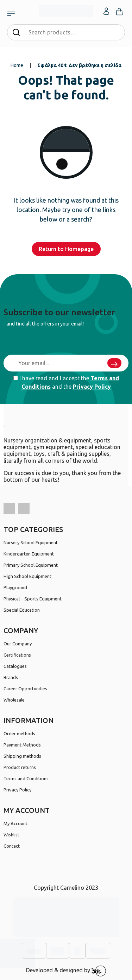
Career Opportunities (25, 689)
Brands (11, 677)
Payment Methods (22, 745)
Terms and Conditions (26, 778)
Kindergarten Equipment (29, 554)
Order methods (19, 734)
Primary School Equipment (31, 565)
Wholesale (14, 700)
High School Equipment (27, 576)
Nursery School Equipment (31, 542)
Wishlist (11, 835)
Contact (12, 846)
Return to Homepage (66, 249)
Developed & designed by (66, 971)
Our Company (18, 644)
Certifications (17, 655)
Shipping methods (22, 756)
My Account (15, 823)
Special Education (22, 610)
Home (17, 65)
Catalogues (15, 666)
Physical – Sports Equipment (33, 599)
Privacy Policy (92, 387)
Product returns (20, 767)
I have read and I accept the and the (66, 382)
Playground (15, 587)
